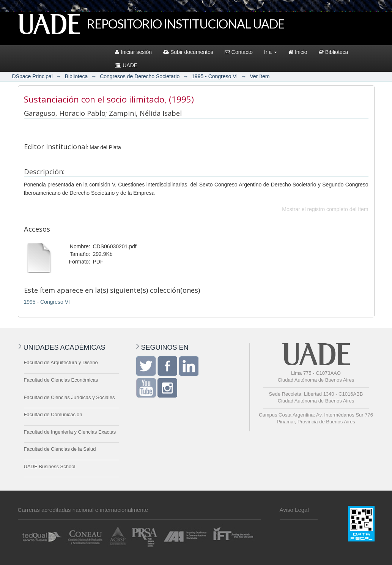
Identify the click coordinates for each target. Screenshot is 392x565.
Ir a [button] (271, 52)
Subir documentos (188, 52)
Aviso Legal (294, 510)
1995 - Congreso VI (215, 76)
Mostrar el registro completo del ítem (325, 209)
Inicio (298, 52)
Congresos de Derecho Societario (140, 76)
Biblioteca (334, 52)
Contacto (239, 52)
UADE (126, 65)
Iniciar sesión (133, 52)
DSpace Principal (32, 76)
